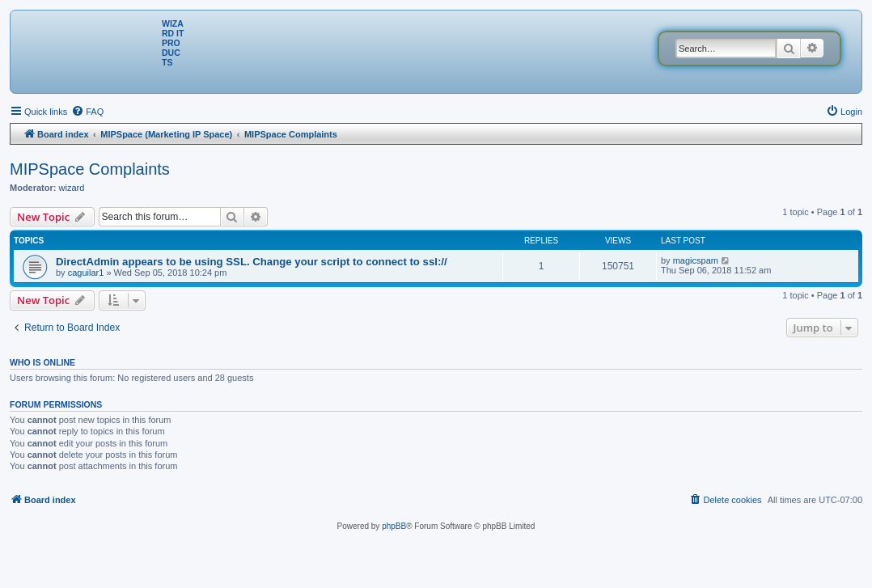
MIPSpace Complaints (90, 169)
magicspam (696, 260)
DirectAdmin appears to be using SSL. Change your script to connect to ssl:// (252, 262)
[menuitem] (87, 112)
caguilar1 (86, 273)
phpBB (394, 526)
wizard (72, 188)
